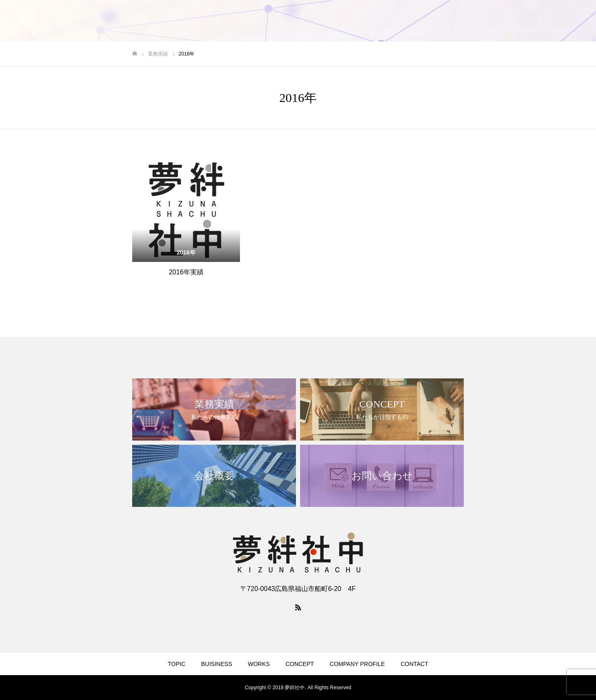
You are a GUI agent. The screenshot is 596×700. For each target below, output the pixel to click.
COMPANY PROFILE (357, 664)
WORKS (259, 664)
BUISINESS (217, 664)
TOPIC (177, 664)
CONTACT (415, 664)
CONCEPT (300, 664)
